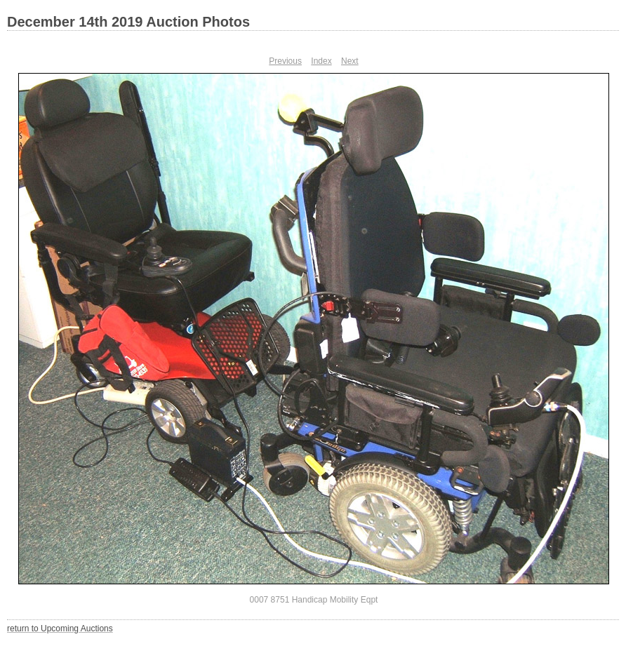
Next (350, 61)
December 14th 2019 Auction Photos (128, 22)
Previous (285, 61)
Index (321, 61)
